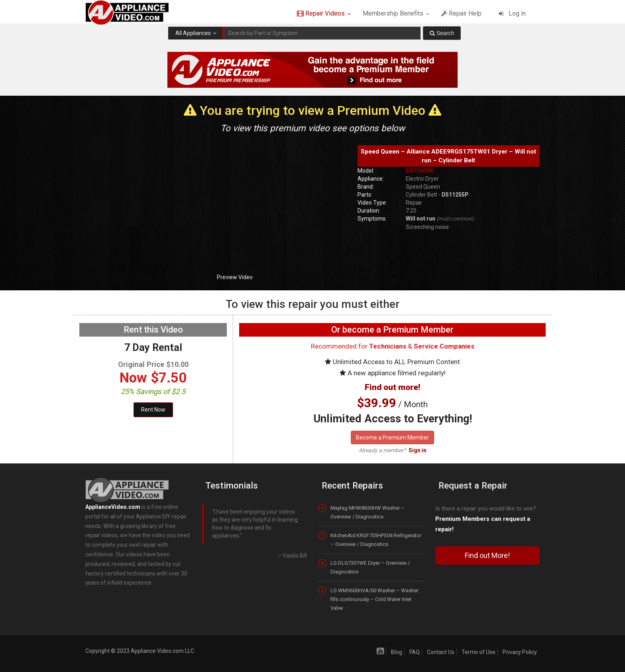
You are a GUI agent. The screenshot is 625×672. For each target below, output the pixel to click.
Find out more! (392, 387)
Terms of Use (479, 652)
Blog (397, 652)
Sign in (418, 450)
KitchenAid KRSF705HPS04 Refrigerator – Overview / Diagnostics (376, 540)
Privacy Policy (520, 652)
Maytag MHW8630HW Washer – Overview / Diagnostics (368, 512)
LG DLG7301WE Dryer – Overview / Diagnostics (370, 567)
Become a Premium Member (392, 437)
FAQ (415, 652)
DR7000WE (420, 171)
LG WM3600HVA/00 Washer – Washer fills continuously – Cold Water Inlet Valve (374, 599)
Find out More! (487, 555)
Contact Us (441, 652)
